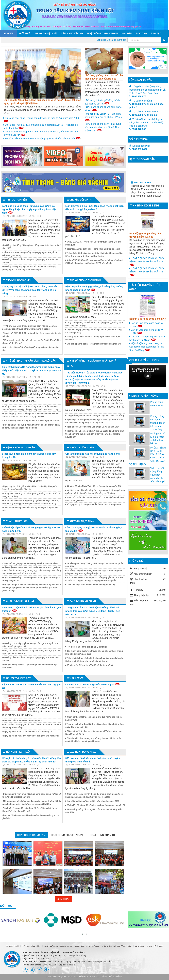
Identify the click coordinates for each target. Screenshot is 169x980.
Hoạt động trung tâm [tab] (31, 835)
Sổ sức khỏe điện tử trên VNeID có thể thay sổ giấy (90, 665)
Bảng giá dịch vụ (46, 33)
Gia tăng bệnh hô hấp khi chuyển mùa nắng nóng (93, 454)
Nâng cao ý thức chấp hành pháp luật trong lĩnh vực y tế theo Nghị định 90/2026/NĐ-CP (41, 133)
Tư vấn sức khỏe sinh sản (146, 112)
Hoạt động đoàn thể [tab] (103, 835)
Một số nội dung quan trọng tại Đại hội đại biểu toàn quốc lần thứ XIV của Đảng (147, 347)
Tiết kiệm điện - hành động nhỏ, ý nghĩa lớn (86, 647)
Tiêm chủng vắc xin (18, 280)
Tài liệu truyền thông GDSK (146, 287)
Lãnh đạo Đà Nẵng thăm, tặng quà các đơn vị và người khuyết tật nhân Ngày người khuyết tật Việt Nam (29, 209)
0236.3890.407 (138, 149)
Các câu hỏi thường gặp (117, 946)
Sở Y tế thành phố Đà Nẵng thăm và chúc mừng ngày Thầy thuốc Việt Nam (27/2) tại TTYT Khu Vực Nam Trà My (32, 370)
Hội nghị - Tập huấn (18, 752)
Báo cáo (141, 33)
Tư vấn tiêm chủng (142, 101)
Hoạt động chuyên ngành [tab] (68, 835)
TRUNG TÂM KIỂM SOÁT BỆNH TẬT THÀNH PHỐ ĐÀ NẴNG (94, 977)
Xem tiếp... (63, 899)
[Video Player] (148, 376)
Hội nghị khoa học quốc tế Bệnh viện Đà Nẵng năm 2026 (92, 427)
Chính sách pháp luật (20, 601)
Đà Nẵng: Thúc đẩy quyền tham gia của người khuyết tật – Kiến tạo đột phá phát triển (41, 127)
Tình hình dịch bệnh (144, 206)
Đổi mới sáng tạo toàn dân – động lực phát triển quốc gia (93, 249)
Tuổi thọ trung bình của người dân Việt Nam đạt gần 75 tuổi (30, 421)
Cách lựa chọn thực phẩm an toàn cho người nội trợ (90, 585)
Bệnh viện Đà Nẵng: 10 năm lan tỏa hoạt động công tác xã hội (95, 805)
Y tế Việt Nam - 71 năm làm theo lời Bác (31, 361)
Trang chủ (12, 946)
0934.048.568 (138, 129)
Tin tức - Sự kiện (16, 200)
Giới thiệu (25, 33)
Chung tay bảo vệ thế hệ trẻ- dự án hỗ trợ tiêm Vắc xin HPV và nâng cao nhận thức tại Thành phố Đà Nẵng (30, 290)
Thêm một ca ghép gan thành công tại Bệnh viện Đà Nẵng (30, 563)
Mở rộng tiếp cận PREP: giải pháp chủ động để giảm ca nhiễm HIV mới (104, 117)
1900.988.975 (138, 96)
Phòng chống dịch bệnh (85, 280)
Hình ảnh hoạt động (87, 946)
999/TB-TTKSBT (141, 189)
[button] (148, 376)
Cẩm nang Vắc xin (72, 33)
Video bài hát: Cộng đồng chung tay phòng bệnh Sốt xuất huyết (158, 475)
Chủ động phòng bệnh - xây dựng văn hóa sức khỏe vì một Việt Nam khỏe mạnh (103, 127)
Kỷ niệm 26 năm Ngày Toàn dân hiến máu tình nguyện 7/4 (93, 486)
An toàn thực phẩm (82, 521)
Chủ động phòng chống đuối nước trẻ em (103, 109)
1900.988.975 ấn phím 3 (143, 115)
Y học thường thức (82, 448)
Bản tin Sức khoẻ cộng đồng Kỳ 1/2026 (146, 332)
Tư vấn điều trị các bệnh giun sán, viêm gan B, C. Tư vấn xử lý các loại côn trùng (146, 122)
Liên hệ (152, 946)
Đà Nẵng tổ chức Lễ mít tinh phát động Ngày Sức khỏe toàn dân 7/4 (42, 138)
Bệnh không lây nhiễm (20, 448)
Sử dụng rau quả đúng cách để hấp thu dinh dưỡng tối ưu (93, 505)
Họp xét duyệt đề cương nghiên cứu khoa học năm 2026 (92, 801)
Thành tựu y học (17, 521)
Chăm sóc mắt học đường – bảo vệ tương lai (90, 685)
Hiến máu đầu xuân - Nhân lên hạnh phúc (22, 720)
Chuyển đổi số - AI (81, 200)
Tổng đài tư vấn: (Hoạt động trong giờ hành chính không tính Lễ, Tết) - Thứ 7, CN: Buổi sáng (148, 90)
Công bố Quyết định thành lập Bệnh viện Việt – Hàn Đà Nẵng (95, 416)
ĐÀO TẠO (156, 33)
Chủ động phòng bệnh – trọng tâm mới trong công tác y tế (93, 344)
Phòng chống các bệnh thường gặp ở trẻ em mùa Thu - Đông (157, 423)
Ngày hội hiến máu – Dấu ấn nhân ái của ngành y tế (27, 732)
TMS (161, 946)
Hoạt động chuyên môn (102, 33)
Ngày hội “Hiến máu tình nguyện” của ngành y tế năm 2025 (30, 736)
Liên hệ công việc (141, 146)
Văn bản (127, 33)
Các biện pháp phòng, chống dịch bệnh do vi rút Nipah (147, 338)
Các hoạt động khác (83, 752)
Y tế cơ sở (76, 678)
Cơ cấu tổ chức (31, 946)
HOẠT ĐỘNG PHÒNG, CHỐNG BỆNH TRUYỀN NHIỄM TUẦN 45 (147, 271)
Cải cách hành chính (83, 601)
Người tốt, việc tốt (18, 678)
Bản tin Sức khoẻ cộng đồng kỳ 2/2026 (146, 325)
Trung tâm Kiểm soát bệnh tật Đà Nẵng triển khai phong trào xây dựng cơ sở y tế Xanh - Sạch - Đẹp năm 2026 (93, 611)
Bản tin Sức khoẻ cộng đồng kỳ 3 (148, 319)
